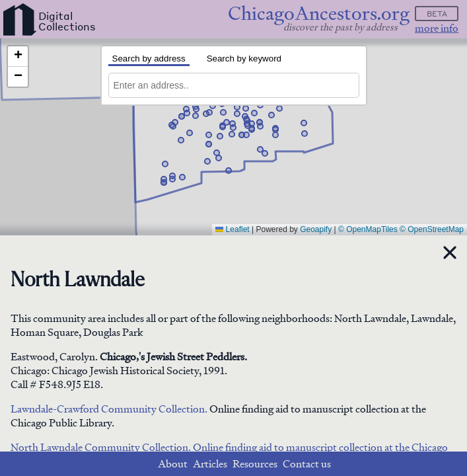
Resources (255, 464)
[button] (172, 179)
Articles (210, 464)
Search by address (149, 59)
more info (437, 28)
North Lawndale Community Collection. (102, 447)
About (173, 464)
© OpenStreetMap (432, 229)
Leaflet (232, 229)
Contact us (307, 464)
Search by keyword (244, 59)
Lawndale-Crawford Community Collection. (109, 409)
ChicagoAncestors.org (319, 14)
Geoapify (316, 229)
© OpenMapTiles (368, 229)
